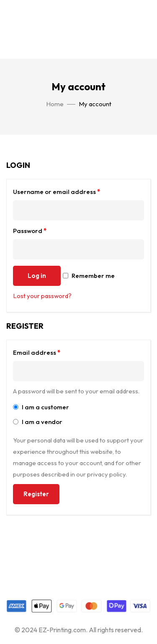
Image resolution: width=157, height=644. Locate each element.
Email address (37, 352)
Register (36, 494)
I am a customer (41, 407)
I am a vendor (38, 422)
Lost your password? (42, 296)
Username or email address (57, 192)
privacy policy (106, 474)
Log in (37, 276)
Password (30, 231)
